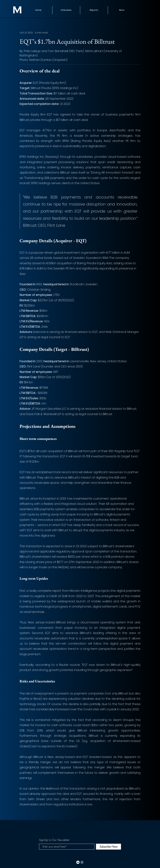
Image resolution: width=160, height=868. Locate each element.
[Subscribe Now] (108, 847)
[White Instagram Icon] (82, 862)
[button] (94, 10)
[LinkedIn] (78, 862)
